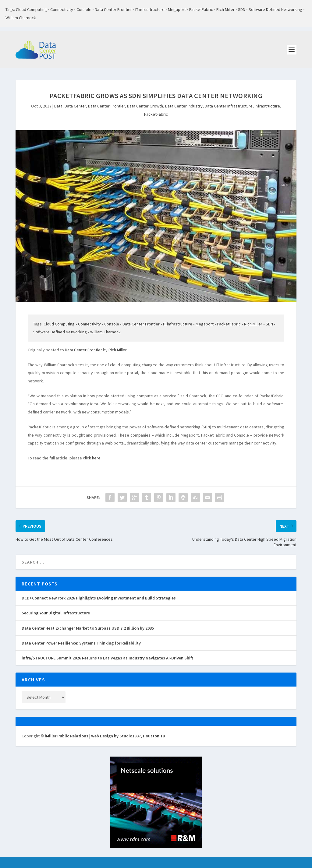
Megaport (177, 9)
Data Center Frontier (113, 9)
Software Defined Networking (275, 9)
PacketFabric (201, 9)
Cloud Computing (31, 9)
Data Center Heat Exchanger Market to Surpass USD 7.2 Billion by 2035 (88, 628)
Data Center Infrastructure (229, 106)
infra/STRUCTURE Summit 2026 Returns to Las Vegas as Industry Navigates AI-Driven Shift (107, 658)
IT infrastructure (150, 9)
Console (84, 9)
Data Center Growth (145, 106)
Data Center (75, 106)
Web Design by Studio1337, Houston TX (128, 736)
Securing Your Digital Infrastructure (56, 613)
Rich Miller (225, 9)
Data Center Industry (184, 106)
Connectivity (62, 9)
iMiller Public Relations (67, 736)
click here (92, 458)
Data (58, 106)
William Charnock (21, 18)
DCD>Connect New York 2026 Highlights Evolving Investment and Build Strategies (99, 598)
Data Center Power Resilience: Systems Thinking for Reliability (81, 643)
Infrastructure (267, 106)
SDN (242, 9)
